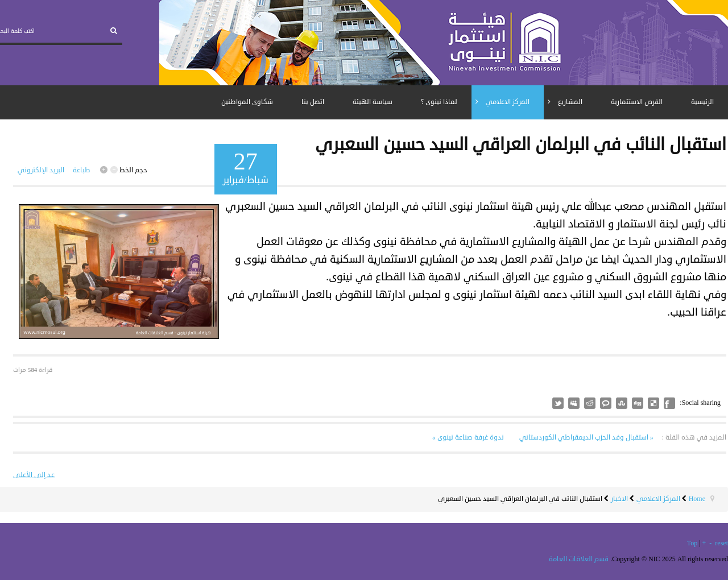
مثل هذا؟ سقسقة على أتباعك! (558, 403)
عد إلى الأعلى (34, 475)
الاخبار (619, 499)
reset (721, 543)
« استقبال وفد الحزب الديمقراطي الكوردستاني (586, 438)
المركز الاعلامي (658, 499)
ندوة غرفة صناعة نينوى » (468, 438)
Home (697, 499)
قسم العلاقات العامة (579, 559)
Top (692, 543)
